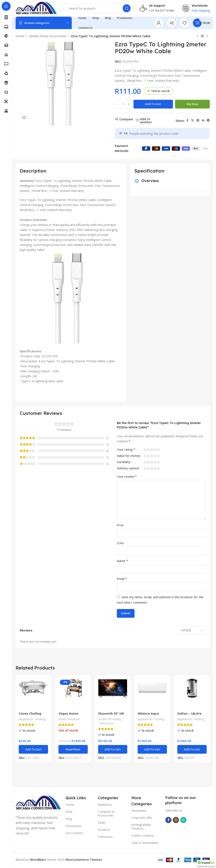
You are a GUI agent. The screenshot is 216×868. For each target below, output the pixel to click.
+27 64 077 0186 (162, 10)
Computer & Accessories (106, 813)
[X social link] (193, 120)
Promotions (73, 826)
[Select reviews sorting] (192, 630)
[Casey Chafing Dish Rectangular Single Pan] (33, 694)
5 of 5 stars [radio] (158, 449)
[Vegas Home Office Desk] (73, 694)
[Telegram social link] (208, 120)
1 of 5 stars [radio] (145, 449)
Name (122, 561)
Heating (41, 719)
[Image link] (38, 803)
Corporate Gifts (142, 818)
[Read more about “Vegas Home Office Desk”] (73, 749)
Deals (62, 719)
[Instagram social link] (176, 820)
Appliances (26, 719)
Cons (120, 543)
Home (20, 36)
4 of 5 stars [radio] (155, 449)
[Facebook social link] (187, 120)
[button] (33, 749)
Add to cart (153, 104)
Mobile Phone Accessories (48, 36)
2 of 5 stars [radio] (148, 449)
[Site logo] (36, 8)
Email (122, 579)
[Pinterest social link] (198, 120)
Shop (69, 812)
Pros (120, 525)
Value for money (128, 456)
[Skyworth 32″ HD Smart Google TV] (113, 694)
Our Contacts (74, 833)
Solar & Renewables (145, 843)
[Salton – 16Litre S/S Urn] (192, 694)
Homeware (139, 811)
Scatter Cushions (143, 835)
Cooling (159, 719)
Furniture (74, 719)
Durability (124, 462)
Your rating (126, 450)
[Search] (98, 8)
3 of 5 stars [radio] (152, 449)
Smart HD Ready (110, 719)
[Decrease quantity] (117, 104)
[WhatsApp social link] (183, 820)
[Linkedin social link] (203, 120)
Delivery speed (128, 468)
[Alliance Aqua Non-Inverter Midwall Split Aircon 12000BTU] (152, 694)
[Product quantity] (123, 104)
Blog (69, 819)
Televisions (106, 723)
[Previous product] (197, 36)
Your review (127, 476)
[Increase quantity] (129, 104)
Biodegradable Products (141, 827)
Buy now (192, 104)
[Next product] (207, 36)
